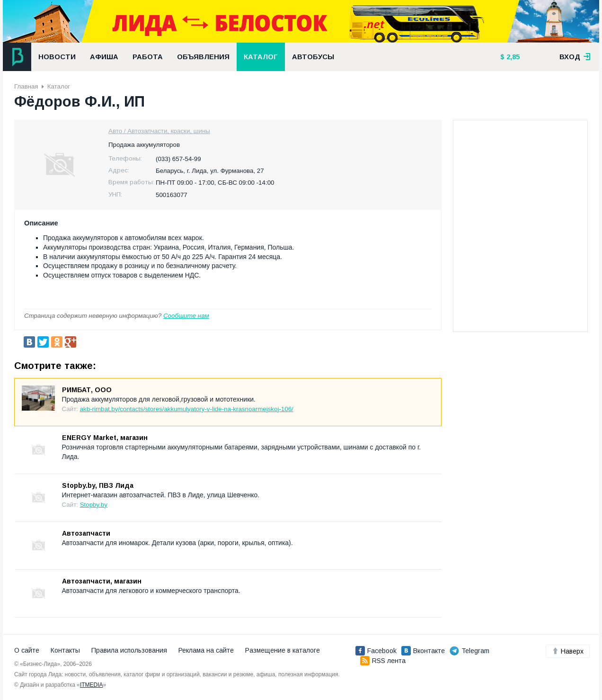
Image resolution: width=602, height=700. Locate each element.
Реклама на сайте (206, 650)
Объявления (203, 57)
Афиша (104, 57)
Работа (148, 57)
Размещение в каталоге (283, 650)
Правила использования (129, 650)
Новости (57, 57)
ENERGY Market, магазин (105, 438)
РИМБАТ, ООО (87, 390)
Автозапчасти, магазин (102, 581)
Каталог (261, 57)
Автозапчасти (86, 533)
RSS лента (383, 661)
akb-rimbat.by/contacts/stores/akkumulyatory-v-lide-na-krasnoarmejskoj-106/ (187, 409)
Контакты (65, 650)
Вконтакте (423, 651)
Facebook (376, 651)
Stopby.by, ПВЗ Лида (98, 485)
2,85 (512, 57)
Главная (26, 86)
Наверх (568, 651)
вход (575, 57)
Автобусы (313, 57)
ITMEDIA (92, 685)
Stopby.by (94, 505)
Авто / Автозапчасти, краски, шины (159, 131)
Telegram (469, 651)
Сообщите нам (186, 316)
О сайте (27, 650)
